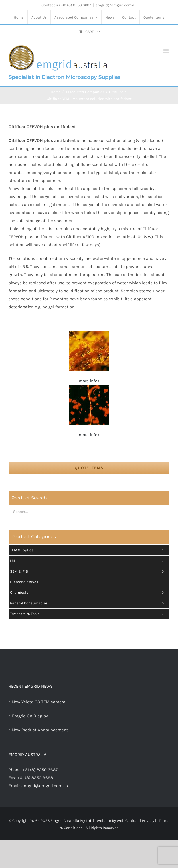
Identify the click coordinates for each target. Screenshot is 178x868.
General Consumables (88, 603)
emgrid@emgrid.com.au (116, 5)
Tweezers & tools (88, 614)
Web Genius (127, 821)
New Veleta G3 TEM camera (39, 702)
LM (88, 561)
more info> (89, 381)
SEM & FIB (88, 571)
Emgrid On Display (30, 716)
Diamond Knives (88, 582)
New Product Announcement (40, 730)
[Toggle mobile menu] (166, 51)
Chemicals (88, 593)
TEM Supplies (88, 550)
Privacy (148, 821)
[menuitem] (19, 17)
